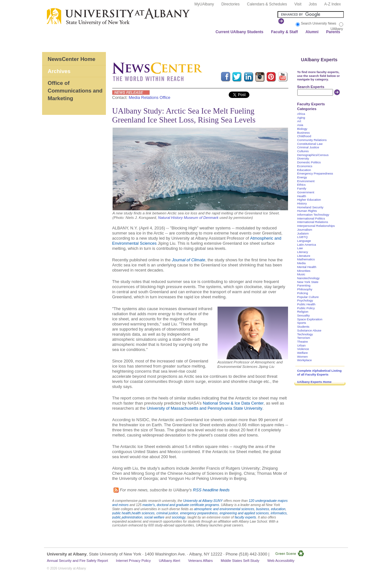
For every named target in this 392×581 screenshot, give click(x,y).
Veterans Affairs (200, 561)
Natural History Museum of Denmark (188, 217)
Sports (302, 323)
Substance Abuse (309, 330)
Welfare (303, 353)
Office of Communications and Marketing (75, 91)
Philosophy (305, 289)
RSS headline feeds (211, 490)
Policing (303, 293)
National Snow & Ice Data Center (233, 403)
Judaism (303, 233)
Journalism (305, 230)
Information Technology (313, 215)
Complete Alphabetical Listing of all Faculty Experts (319, 372)
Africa (301, 114)
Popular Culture (308, 297)
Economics (305, 166)
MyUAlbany (204, 4)
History (302, 203)
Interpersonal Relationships (316, 226)
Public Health (306, 304)
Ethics (302, 185)
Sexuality (304, 315)
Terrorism (304, 338)
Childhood (304, 136)
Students (303, 327)
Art (299, 121)
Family (302, 188)
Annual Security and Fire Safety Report (78, 561)
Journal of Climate (189, 260)
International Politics (311, 218)
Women (303, 357)
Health (302, 196)
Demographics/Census (313, 155)
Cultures (303, 151)
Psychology (305, 300)
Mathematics (306, 259)
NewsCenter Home (72, 59)
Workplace (305, 360)
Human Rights (307, 211)
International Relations (313, 222)
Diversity (303, 158)
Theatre (303, 342)
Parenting (304, 285)
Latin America (307, 245)
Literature (304, 256)
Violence (303, 349)
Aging (301, 118)
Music (301, 274)
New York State (308, 282)
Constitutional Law (310, 144)
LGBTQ (303, 237)
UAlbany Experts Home (314, 382)
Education (304, 170)
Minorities (304, 271)
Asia (300, 125)
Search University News (319, 23)
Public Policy (306, 308)
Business (304, 133)
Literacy (303, 252)
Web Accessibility (281, 561)
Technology (305, 334)
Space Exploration (310, 319)
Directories (230, 4)
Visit (298, 4)
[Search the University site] (311, 15)
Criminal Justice (308, 147)
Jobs (313, 4)
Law (300, 248)
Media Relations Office (150, 97)
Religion (303, 312)
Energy (302, 177)
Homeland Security (310, 207)
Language (304, 241)
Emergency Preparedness (315, 173)
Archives (59, 71)
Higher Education (309, 200)
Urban (302, 345)
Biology (302, 129)
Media (302, 263)
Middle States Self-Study (240, 561)
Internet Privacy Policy (133, 561)
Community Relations (312, 140)
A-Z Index (332, 4)
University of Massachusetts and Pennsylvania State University (205, 408)
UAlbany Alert (170, 561)
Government (306, 192)
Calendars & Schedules (267, 4)
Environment (306, 181)
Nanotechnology (308, 278)
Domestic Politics (309, 162)
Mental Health (307, 267)
